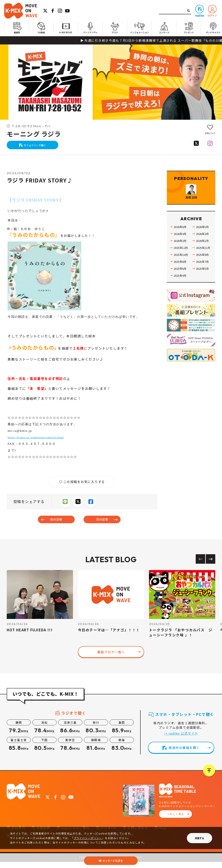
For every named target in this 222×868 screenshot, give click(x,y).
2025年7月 (203, 277)
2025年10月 (182, 270)
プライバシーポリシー (88, 838)
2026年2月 (181, 256)
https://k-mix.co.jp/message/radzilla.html (40, 441)
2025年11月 (204, 263)
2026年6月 (181, 242)
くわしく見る (176, 820)
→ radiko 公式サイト (181, 740)
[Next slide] (211, 565)
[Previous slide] (200, 565)
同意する (199, 838)
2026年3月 (203, 249)
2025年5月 (203, 284)
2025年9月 (203, 270)
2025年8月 (181, 277)
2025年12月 (182, 263)
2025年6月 (181, 284)
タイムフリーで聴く (37, 147)
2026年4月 (181, 249)
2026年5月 (203, 242)
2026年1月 (203, 256)
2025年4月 (181, 291)
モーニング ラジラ (34, 134)
